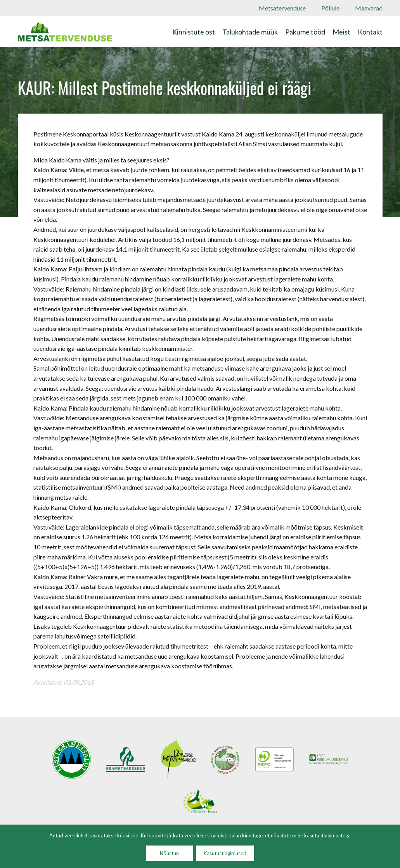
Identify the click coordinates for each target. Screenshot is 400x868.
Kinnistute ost (194, 32)
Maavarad (369, 8)
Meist (341, 32)
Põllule (330, 8)
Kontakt (370, 32)
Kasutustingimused (225, 853)
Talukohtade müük (250, 32)
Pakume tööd (305, 32)
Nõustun (169, 853)
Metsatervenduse (282, 8)
